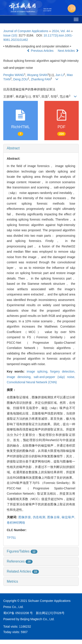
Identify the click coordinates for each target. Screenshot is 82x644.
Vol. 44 (65, 31)
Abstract (13, 148)
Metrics (12, 581)
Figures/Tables (22, 551)
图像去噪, (54, 517)
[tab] (41, 148)
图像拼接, (26, 517)
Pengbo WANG (14, 75)
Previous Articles (41, 51)
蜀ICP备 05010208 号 (18, 613)
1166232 (25, 627)
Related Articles (23, 571)
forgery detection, (63, 371)
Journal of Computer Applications (26, 31)
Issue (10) (10, 35)
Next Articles (68, 51)
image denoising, (20, 377)
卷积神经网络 (16, 523)
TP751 (11, 538)
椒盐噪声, (68, 517)
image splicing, (38, 371)
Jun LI (60, 75)
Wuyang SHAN (37, 75)
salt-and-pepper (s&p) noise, (54, 377)
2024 (55, 31)
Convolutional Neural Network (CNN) (32, 382)
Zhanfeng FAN (41, 79)
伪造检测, (40, 517)
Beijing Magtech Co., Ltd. (37, 619)
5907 (24, 632)
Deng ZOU (21, 79)
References (20, 561)
